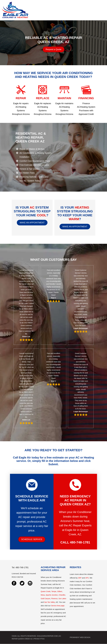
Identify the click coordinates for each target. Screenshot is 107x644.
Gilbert (60, 591)
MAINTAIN (64, 98)
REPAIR (21, 98)
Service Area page (58, 606)
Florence (54, 599)
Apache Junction (52, 595)
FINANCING (86, 98)
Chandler (62, 595)
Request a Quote (53, 49)
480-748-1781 (80, 542)
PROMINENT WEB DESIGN (80, 637)
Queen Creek (46, 591)
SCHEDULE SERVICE (32, 539)
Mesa (43, 595)
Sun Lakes (62, 599)
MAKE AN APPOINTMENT (32, 223)
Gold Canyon (45, 599)
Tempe (54, 591)
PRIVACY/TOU (39, 639)
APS (87, 578)
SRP (80, 578)
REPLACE (43, 98)
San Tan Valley (50, 602)
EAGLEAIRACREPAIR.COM (47, 636)
